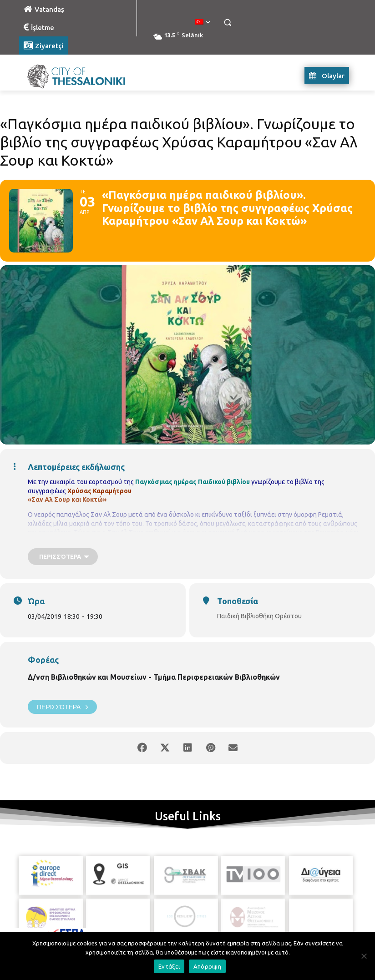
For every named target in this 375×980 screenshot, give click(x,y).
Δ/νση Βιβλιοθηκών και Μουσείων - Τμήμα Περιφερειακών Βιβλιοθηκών (154, 677)
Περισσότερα (62, 707)
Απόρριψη (207, 966)
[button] (227, 23)
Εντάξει (169, 966)
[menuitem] (203, 22)
